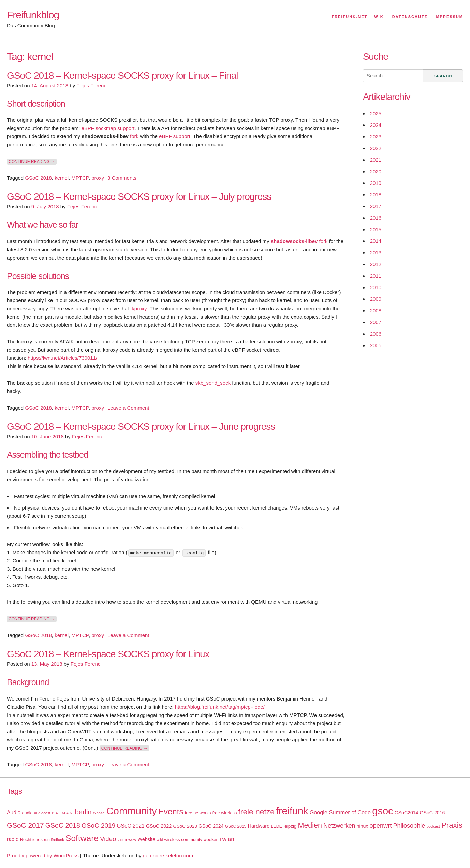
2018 (376, 195)
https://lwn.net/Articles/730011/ (62, 358)
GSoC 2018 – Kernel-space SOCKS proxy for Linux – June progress (141, 426)
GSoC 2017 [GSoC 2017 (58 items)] (25, 825)
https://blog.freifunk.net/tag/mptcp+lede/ (220, 707)
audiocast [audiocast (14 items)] (42, 813)
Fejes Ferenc (91, 85)
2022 (376, 148)
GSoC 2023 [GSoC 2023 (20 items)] (185, 826)
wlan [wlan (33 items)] (228, 839)
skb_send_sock (213, 383)
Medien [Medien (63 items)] (310, 825)
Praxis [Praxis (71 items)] (452, 825)
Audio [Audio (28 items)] (14, 812)
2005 (376, 345)
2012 (376, 264)
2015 (376, 229)
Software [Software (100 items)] (82, 838)
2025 (376, 113)
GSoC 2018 (38, 178)
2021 (376, 160)
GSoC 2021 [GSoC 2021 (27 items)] (130, 826)
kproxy (140, 308)
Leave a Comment (128, 408)
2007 (376, 322)
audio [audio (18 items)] (27, 813)
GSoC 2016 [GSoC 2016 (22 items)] (432, 812)
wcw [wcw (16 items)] (132, 839)
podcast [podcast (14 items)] (433, 826)
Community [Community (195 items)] (131, 811)
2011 (376, 276)
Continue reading (33, 161)
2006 (376, 334)
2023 (376, 137)
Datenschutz (410, 17)
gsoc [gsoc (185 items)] (383, 811)
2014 (376, 241)
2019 (376, 183)
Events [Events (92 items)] (171, 811)
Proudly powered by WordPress (43, 855)
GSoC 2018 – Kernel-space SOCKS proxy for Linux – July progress (139, 197)
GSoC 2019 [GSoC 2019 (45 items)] (98, 825)
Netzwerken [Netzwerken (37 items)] (339, 825)
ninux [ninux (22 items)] (363, 826)
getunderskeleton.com (168, 855)
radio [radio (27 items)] (13, 839)
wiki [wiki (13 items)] (160, 839)
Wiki (380, 17)
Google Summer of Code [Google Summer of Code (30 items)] (340, 812)
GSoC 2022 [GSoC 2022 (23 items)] (159, 826)
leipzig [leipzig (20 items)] (290, 826)
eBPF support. (176, 136)
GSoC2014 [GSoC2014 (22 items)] (407, 812)
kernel (62, 178)
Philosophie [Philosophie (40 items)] (409, 825)
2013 (376, 253)
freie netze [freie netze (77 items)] (256, 811)
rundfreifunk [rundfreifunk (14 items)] (54, 839)
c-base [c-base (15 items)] (99, 813)
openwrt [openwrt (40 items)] (381, 825)
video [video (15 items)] (122, 839)
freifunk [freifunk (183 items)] (292, 811)
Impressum (449, 17)
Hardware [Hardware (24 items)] (259, 826)
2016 (376, 218)
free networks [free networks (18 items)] (198, 813)
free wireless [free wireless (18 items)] (225, 813)
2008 (376, 311)
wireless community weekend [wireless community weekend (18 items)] (192, 839)
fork (134, 136)
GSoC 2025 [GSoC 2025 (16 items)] (236, 826)
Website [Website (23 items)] (146, 839)
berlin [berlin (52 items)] (83, 812)
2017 (376, 206)
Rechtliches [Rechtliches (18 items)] (31, 839)
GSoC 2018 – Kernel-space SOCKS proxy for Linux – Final (122, 76)
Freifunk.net (350, 17)
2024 (376, 125)
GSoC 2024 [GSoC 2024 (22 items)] (211, 826)
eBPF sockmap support (108, 128)
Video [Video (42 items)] (108, 838)
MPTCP (80, 178)
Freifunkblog (33, 15)
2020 (376, 171)
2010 (376, 287)
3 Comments (122, 178)
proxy (98, 178)
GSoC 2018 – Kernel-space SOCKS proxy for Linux (108, 654)
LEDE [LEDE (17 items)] (277, 826)
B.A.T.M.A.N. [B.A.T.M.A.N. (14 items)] (63, 813)
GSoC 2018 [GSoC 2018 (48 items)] (63, 825)
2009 (376, 299)
